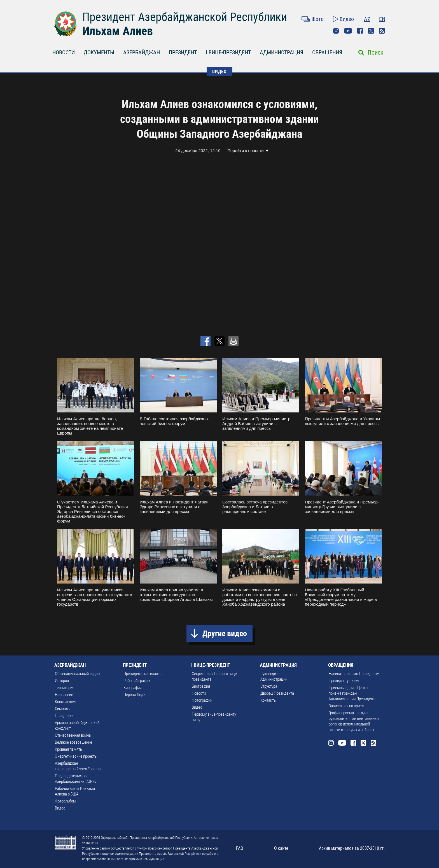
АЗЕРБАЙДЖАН (142, 52)
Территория (65, 688)
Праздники (64, 716)
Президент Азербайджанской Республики (185, 17)
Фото (318, 19)
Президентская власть (143, 674)
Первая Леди (134, 695)
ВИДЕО (219, 72)
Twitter (371, 31)
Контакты (268, 700)
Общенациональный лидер (77, 674)
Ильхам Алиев (118, 31)
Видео (347, 19)
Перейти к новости (246, 151)
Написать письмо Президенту (354, 674)
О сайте (281, 848)
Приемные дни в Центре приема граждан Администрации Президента (353, 693)
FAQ (240, 848)
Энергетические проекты (76, 756)
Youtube (348, 31)
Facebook (360, 31)
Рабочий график (137, 681)
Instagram (336, 31)
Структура (269, 686)
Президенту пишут (344, 681)
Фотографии (202, 700)
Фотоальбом (65, 801)
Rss (382, 31)
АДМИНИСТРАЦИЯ (282, 52)
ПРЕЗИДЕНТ (183, 52)
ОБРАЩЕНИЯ (327, 52)
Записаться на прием (347, 706)
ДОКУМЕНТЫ (99, 52)
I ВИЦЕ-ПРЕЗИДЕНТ (228, 52)
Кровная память (68, 749)
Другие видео (225, 634)
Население (64, 695)
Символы (63, 709)
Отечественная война (73, 735)
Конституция (66, 702)
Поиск (376, 53)
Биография (133, 688)
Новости (199, 693)
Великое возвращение (73, 742)
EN (382, 19)
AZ (367, 19)
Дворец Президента (277, 693)
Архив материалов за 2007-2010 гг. (352, 848)
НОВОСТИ (64, 52)
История (62, 681)
